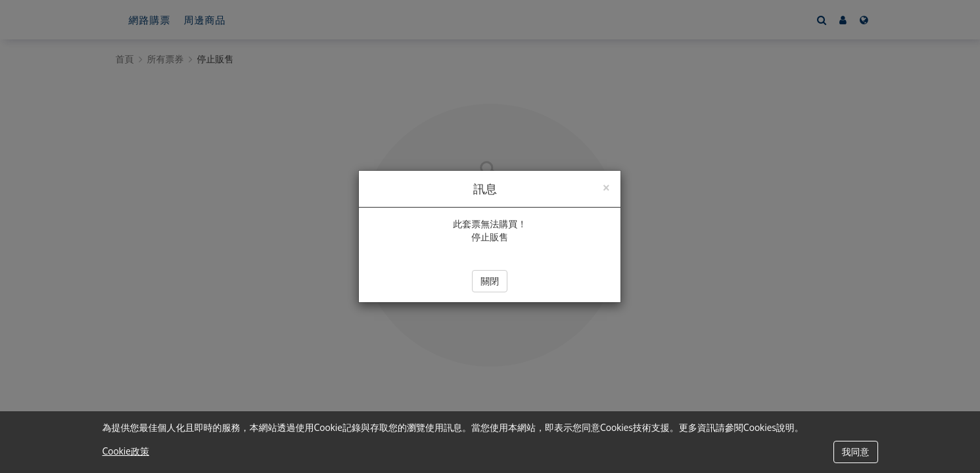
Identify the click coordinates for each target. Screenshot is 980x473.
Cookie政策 (126, 451)
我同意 (856, 452)
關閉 (490, 281)
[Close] (606, 186)
